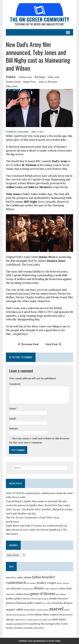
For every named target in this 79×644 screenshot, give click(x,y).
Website (14, 428)
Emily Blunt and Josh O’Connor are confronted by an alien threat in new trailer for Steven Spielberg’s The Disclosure (36, 530)
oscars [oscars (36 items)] (63, 614)
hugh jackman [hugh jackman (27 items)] (43, 599)
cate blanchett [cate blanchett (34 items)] (14, 588)
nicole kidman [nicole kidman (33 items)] (35, 615)
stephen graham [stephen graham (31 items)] (14, 624)
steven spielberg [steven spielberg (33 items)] (31, 624)
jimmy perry (30, 82)
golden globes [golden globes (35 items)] (14, 598)
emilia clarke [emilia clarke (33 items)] (65, 588)
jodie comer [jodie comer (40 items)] (34, 603)
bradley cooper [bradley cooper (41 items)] (47, 583)
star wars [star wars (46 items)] (59, 619)
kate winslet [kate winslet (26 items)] (47, 603)
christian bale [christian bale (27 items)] (28, 589)
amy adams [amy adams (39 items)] (24, 577)
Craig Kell (23, 132)
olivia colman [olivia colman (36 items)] (50, 614)
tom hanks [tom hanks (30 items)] (28, 628)
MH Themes (56, 641)
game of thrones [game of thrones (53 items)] (43, 594)
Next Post (53, 344)
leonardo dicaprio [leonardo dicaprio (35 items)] (62, 603)
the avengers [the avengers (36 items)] (48, 624)
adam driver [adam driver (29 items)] (11, 578)
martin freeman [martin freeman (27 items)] (42, 610)
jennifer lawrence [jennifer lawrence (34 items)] (59, 598)
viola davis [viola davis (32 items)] (39, 628)
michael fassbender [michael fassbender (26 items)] (19, 615)
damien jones (13, 82)
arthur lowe (25, 77)
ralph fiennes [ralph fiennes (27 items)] (20, 620)
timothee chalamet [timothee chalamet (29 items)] (14, 628)
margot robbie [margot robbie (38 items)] (15, 609)
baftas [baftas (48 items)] (36, 577)
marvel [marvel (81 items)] (56, 609)
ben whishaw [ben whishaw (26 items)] (31, 583)
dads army (54, 77)
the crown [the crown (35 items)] (62, 624)
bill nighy (40, 77)
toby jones (12, 86)
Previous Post (28, 344)
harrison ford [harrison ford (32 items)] (29, 598)
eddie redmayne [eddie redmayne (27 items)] (51, 589)
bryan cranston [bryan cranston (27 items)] (63, 583)
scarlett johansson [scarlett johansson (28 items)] (34, 620)
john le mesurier (48, 82)
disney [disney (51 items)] (39, 588)
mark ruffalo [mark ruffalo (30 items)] (30, 610)
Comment (15, 384)
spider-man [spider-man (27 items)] (47, 620)
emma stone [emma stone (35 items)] (23, 594)
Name (12, 408)
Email (12, 418)
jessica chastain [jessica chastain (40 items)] (16, 603)
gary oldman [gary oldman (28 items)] (61, 594)
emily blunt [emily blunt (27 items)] (10, 594)
